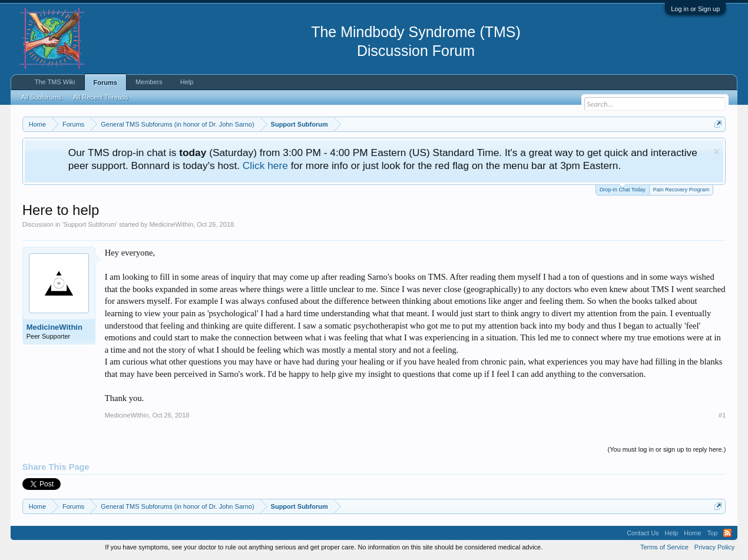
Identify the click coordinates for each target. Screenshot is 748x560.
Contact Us (643, 533)
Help (187, 82)
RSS (727, 533)
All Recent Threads (100, 97)
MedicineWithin (171, 224)
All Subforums (41, 97)
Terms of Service (664, 547)
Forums (105, 82)
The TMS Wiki (55, 82)
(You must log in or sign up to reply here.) (667, 449)
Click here (265, 165)
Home (692, 533)
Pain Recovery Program (681, 190)
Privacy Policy (714, 547)
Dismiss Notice (716, 152)
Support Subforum (90, 224)
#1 (722, 415)
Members (149, 82)
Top (713, 533)
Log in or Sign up (695, 9)
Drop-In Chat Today (623, 189)
